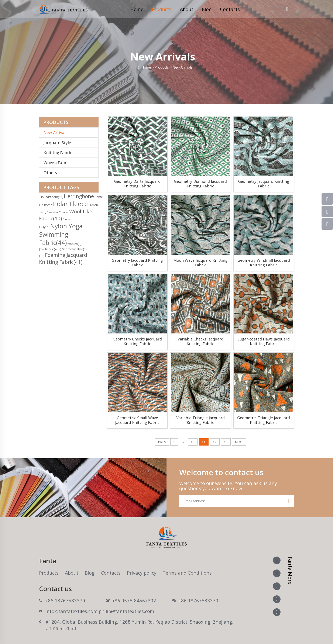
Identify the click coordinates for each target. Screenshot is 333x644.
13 (226, 442)
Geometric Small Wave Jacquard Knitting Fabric (137, 420)
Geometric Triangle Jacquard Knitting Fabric (264, 420)
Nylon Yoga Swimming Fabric (61, 234)
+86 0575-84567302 (134, 600)
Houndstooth (52, 197)
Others (50, 173)
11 (204, 442)
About (187, 9)
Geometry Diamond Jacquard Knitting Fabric (200, 184)
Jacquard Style (57, 143)
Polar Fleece (70, 204)
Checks (64, 212)
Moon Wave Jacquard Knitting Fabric (200, 263)
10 (193, 442)
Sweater (53, 212)
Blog (207, 9)
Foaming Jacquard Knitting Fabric (63, 258)
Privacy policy (142, 573)
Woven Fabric (56, 163)
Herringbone (79, 196)
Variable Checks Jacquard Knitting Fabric (200, 341)
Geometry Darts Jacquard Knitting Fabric (137, 184)
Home (137, 9)
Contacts (230, 9)
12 (215, 442)
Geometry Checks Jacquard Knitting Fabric (137, 341)
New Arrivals (57, 132)
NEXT (239, 442)
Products (162, 9)
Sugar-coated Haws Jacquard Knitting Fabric (264, 341)
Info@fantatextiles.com (71, 611)
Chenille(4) (52, 249)
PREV (162, 442)
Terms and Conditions (187, 573)
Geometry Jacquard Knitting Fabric (264, 184)
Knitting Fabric (58, 153)
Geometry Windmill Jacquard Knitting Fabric (264, 263)
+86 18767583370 (65, 600)
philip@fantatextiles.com (126, 611)
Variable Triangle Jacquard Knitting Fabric (200, 420)
